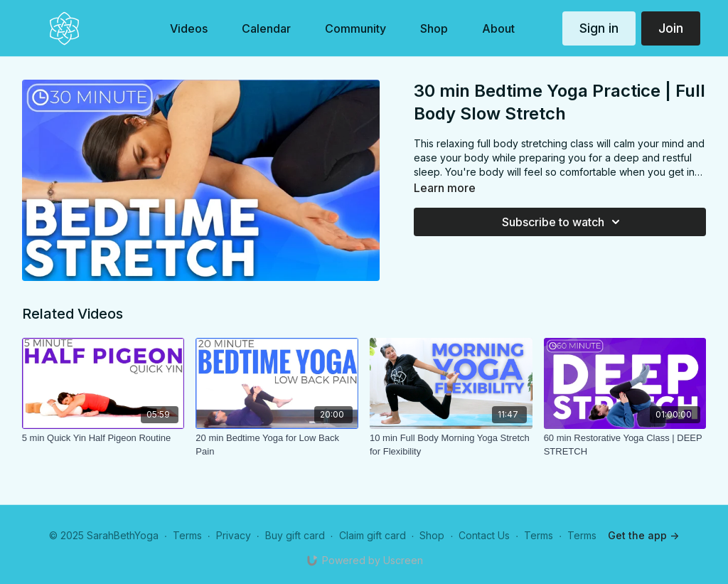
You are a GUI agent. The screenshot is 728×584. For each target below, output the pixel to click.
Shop (432, 535)
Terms (187, 535)
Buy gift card (295, 535)
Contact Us (484, 535)
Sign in (599, 28)
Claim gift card (373, 535)
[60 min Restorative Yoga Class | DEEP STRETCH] (625, 445)
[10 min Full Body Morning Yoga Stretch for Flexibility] (451, 445)
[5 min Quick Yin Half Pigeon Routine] (103, 438)
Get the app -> (643, 535)
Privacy (234, 535)
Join (671, 28)
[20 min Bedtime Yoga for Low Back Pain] (277, 445)
